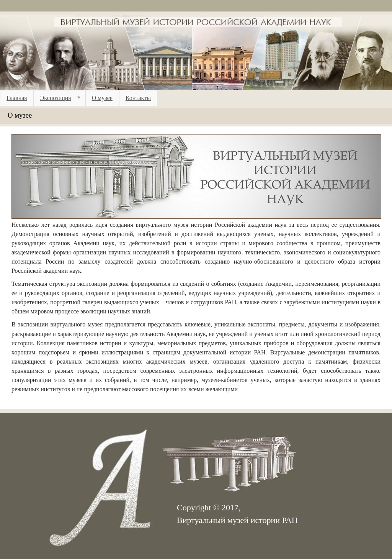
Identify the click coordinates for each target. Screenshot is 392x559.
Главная (17, 98)
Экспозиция (57, 98)
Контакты (138, 98)
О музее (102, 98)
